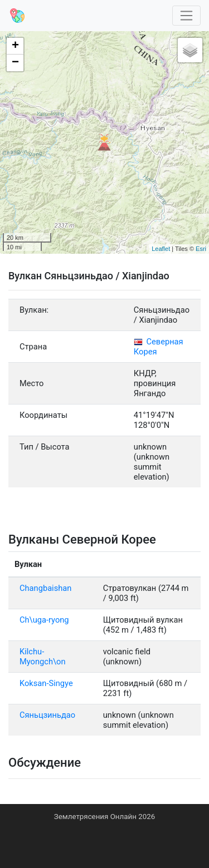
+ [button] (15, 46)
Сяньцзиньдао (47, 715)
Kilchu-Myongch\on (43, 657)
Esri (201, 249)
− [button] (15, 63)
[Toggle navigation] (187, 16)
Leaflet (161, 249)
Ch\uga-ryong (44, 620)
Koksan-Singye (46, 683)
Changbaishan (45, 588)
